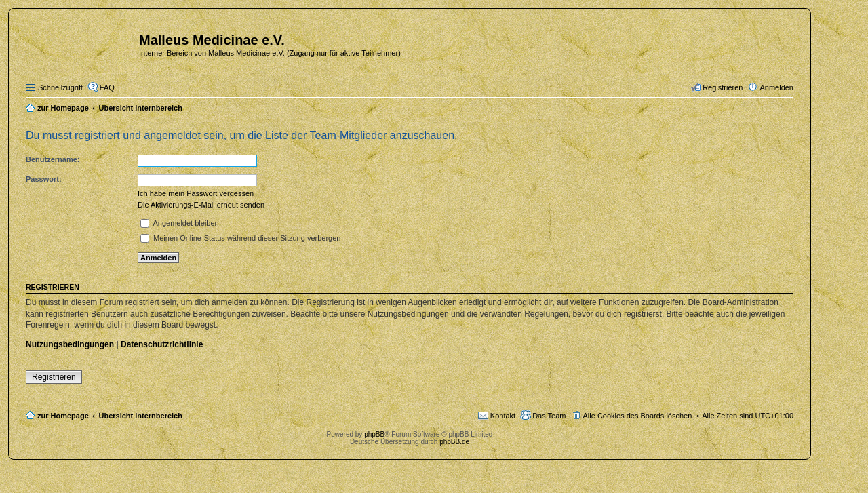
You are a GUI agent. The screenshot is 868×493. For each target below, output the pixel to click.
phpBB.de (454, 442)
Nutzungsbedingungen (70, 344)
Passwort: (44, 179)
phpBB (374, 434)
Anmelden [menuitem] (776, 87)
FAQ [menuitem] (107, 87)
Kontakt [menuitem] (503, 416)
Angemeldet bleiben (180, 223)
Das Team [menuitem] (549, 416)
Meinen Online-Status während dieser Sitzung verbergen (240, 238)
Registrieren (54, 377)
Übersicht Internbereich (140, 416)
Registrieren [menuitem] (723, 87)
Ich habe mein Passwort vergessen (196, 193)
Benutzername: (53, 159)
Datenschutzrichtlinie (162, 344)
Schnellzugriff (60, 87)
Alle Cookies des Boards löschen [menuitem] (638, 416)
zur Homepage (63, 416)
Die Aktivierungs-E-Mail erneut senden (201, 205)
